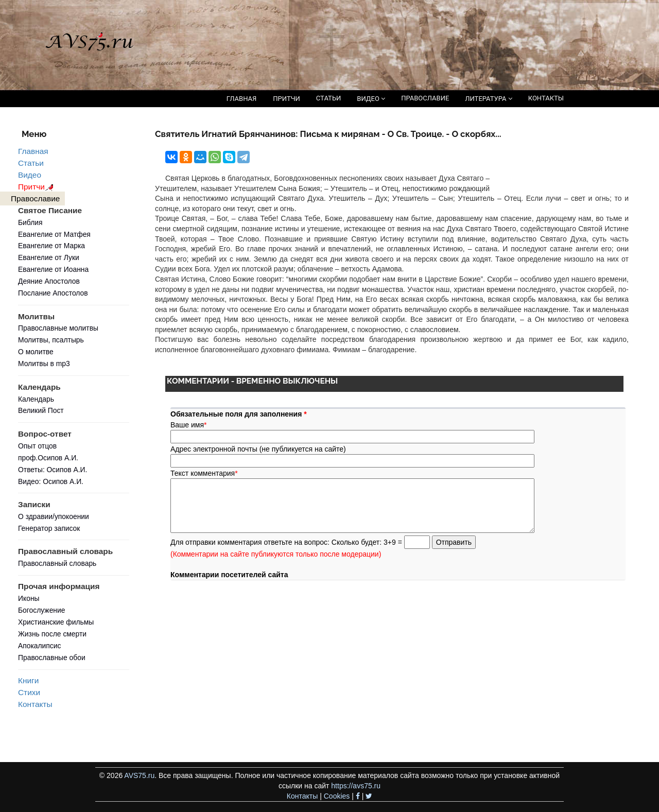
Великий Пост (41, 410)
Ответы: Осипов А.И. (53, 470)
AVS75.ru (139, 775)
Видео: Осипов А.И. (51, 481)
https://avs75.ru (356, 786)
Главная (33, 151)
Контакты (35, 704)
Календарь (36, 399)
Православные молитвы (58, 328)
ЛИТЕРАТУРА (488, 99)
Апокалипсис (39, 646)
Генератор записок (49, 528)
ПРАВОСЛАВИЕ (425, 98)
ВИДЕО (371, 99)
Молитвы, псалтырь (51, 340)
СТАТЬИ (328, 98)
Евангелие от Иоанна (53, 269)
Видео (30, 175)
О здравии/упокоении (54, 516)
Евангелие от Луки (49, 257)
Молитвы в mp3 (44, 364)
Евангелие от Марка (51, 246)
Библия (30, 222)
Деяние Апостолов (49, 281)
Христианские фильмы (56, 622)
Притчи (37, 187)
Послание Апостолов (53, 293)
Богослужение (41, 610)
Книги (28, 680)
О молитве (36, 352)
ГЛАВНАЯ (242, 99)
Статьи (31, 163)
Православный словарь (57, 563)
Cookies (337, 796)
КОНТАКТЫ (546, 98)
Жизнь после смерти (52, 634)
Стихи (29, 692)
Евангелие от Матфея (54, 234)
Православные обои (52, 658)
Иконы (29, 598)
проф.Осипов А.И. (48, 458)
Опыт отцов (37, 446)
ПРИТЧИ (287, 99)
